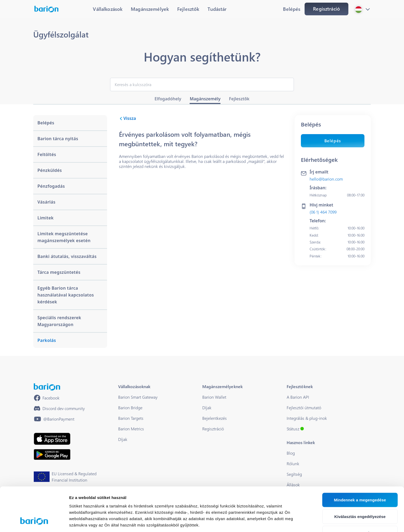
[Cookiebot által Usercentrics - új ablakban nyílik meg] (34, 522)
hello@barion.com (326, 179)
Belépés (333, 141)
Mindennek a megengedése (360, 461)
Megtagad (360, 494)
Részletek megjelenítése (92, 522)
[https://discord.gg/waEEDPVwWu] (59, 408)
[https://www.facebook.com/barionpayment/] (47, 398)
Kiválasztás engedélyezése (360, 477)
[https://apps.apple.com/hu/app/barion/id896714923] (52, 439)
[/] (47, 387)
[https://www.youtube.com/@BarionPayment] (54, 419)
